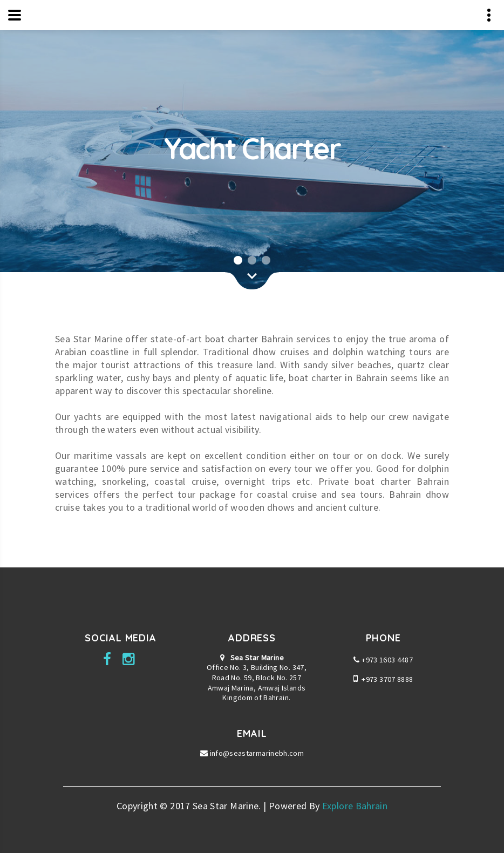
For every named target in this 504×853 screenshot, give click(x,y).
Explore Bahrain (355, 806)
